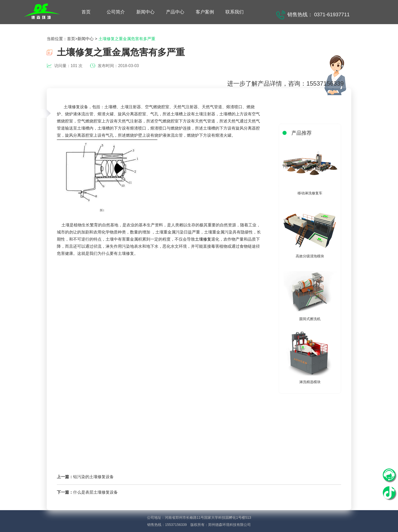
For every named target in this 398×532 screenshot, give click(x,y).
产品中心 (175, 12)
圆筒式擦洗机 (310, 319)
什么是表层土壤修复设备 (95, 492)
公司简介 (116, 12)
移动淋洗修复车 (310, 193)
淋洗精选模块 (310, 382)
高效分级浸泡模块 (310, 256)
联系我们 (235, 12)
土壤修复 (203, 239)
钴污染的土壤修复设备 (93, 477)
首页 (86, 12)
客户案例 (205, 12)
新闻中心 (145, 12)
